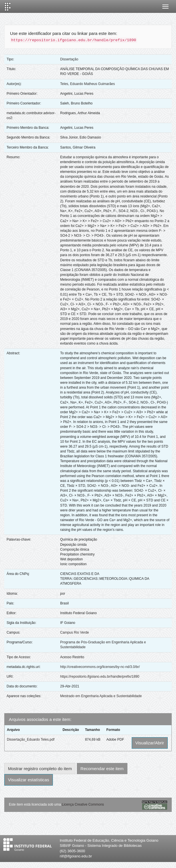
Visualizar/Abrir (150, 743)
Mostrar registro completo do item (40, 769)
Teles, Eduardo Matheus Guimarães (88, 84)
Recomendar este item (102, 769)
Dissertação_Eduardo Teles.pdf (31, 740)
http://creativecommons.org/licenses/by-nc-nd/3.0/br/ (100, 667)
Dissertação (69, 59)
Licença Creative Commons (83, 804)
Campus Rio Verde (75, 632)
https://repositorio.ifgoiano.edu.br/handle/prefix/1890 (100, 677)
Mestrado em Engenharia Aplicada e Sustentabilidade (101, 696)
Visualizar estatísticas (29, 780)
